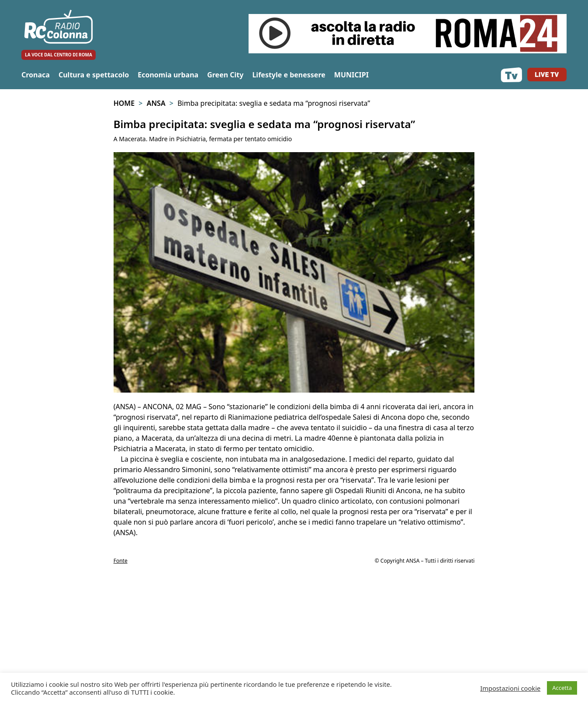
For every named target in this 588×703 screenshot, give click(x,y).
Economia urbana (168, 75)
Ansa (156, 103)
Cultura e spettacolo (94, 75)
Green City (225, 75)
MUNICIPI (351, 75)
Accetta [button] (562, 688)
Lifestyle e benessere (289, 75)
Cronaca (36, 75)
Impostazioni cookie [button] (510, 688)
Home (124, 103)
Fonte (121, 561)
